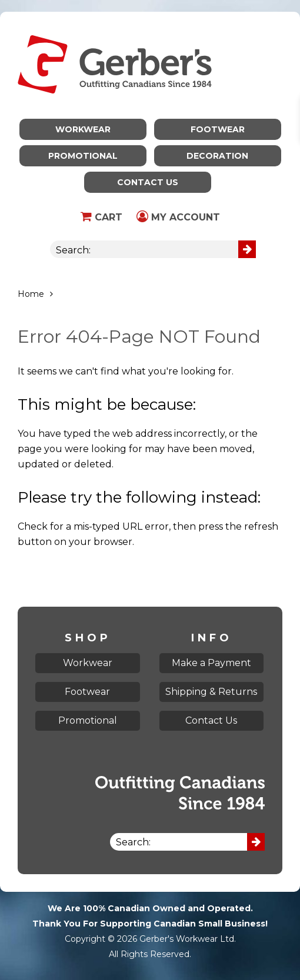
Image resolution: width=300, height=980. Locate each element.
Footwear (218, 129)
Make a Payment (211, 663)
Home (31, 294)
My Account (178, 217)
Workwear (83, 129)
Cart (101, 217)
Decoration (217, 156)
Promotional (83, 156)
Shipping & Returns (211, 692)
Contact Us (148, 182)
